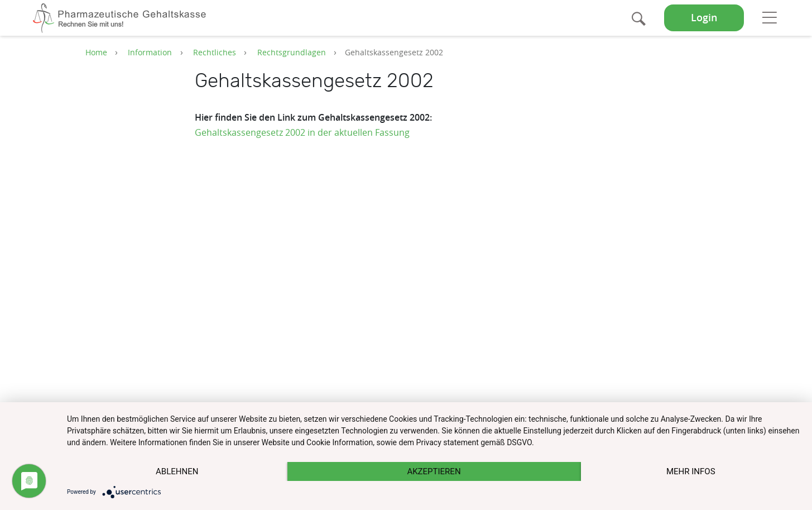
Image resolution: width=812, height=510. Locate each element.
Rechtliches (215, 52)
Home (96, 52)
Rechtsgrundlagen (292, 52)
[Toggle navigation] (769, 17)
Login (704, 18)
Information (150, 52)
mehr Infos (691, 471)
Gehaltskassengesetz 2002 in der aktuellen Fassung (302, 132)
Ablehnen (177, 471)
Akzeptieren (434, 471)
